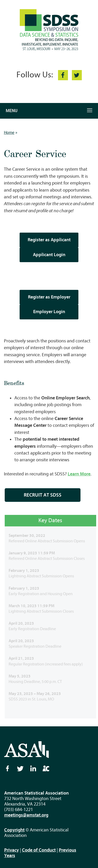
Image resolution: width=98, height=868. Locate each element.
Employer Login (49, 312)
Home (9, 133)
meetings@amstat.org (26, 815)
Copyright (14, 830)
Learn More (79, 474)
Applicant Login (49, 255)
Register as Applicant (49, 240)
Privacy (11, 850)
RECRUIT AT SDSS (43, 495)
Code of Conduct (39, 850)
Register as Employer (49, 297)
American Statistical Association (36, 793)
